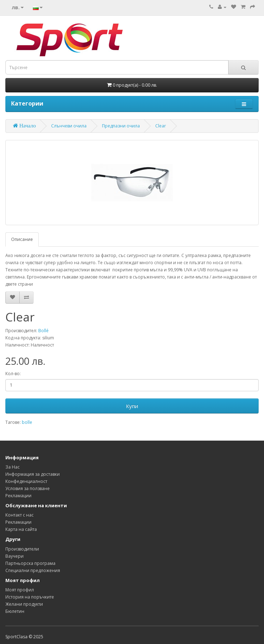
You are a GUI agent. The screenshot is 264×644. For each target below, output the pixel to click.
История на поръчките (30, 597)
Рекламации (18, 496)
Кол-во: (13, 374)
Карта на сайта (21, 529)
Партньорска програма (30, 563)
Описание (22, 239)
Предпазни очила (121, 126)
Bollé (43, 331)
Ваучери (14, 556)
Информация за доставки (33, 474)
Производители (22, 549)
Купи (132, 406)
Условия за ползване (28, 488)
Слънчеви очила (69, 126)
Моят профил (20, 590)
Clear (161, 126)
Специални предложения (33, 570)
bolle (27, 422)
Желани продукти (24, 604)
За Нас (13, 467)
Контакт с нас (19, 515)
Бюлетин (15, 611)
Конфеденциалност (26, 481)
